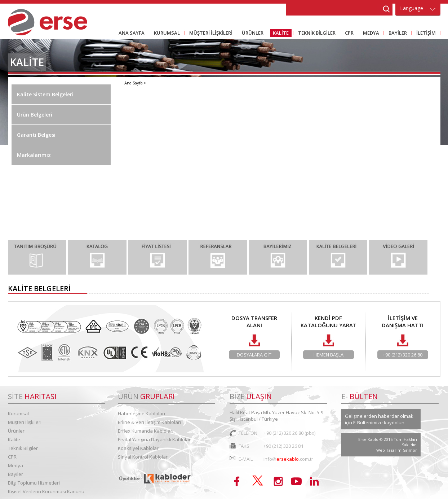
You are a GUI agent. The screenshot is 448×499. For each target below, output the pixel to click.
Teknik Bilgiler (23, 448)
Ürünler (16, 431)
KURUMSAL (165, 33)
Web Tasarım (389, 450)
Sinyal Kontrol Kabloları (143, 457)
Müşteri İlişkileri (25, 422)
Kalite (14, 439)
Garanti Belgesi (36, 135)
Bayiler (15, 474)
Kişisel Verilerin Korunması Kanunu (46, 491)
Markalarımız (34, 155)
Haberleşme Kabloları (141, 413)
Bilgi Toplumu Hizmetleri (34, 483)
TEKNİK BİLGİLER (315, 33)
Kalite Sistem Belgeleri (45, 94)
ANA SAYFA (132, 33)
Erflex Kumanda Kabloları (146, 431)
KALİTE (279, 33)
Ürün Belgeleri (35, 115)
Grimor (410, 450)
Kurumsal (18, 413)
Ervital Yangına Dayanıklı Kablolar (154, 439)
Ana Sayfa (134, 83)
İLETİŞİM (425, 33)
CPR (348, 33)
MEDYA (370, 33)
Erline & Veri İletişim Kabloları (149, 422)
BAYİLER (396, 33)
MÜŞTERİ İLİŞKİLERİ (209, 33)
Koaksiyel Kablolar (138, 448)
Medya (15, 465)
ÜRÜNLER (251, 33)
